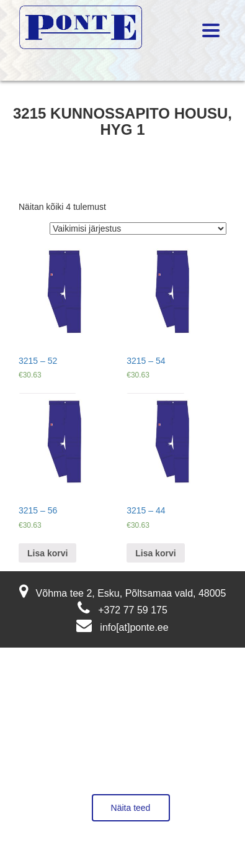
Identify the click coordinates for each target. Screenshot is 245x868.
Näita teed (131, 808)
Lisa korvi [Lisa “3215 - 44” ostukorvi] (155, 553)
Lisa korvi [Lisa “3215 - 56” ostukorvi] (47, 553)
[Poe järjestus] (138, 228)
